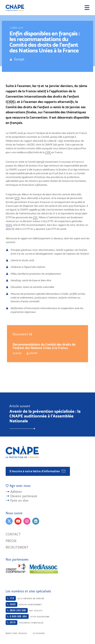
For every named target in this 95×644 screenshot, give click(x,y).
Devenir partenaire (24, 496)
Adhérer (16, 492)
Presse (11, 541)
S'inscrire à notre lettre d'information (38, 471)
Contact (13, 534)
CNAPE (15, 8)
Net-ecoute (24, 610)
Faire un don (19, 501)
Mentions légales (16, 633)
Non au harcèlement (24, 604)
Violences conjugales (25, 623)
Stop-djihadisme (28, 616)
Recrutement (17, 547)
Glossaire (39, 633)
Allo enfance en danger (25, 598)
